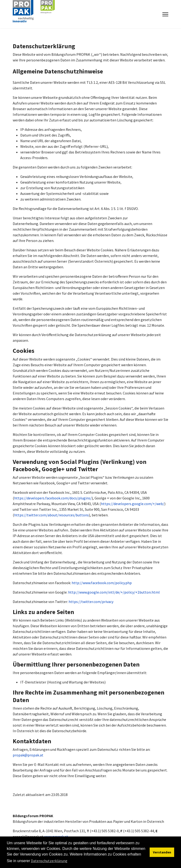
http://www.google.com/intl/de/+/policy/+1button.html (114, 592)
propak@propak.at (28, 755)
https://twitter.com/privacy (91, 602)
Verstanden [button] (162, 852)
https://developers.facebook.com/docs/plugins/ (53, 498)
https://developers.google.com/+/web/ (133, 504)
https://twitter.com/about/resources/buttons (51, 515)
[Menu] (165, 14)
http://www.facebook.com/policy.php (102, 583)
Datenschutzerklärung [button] (49, 861)
